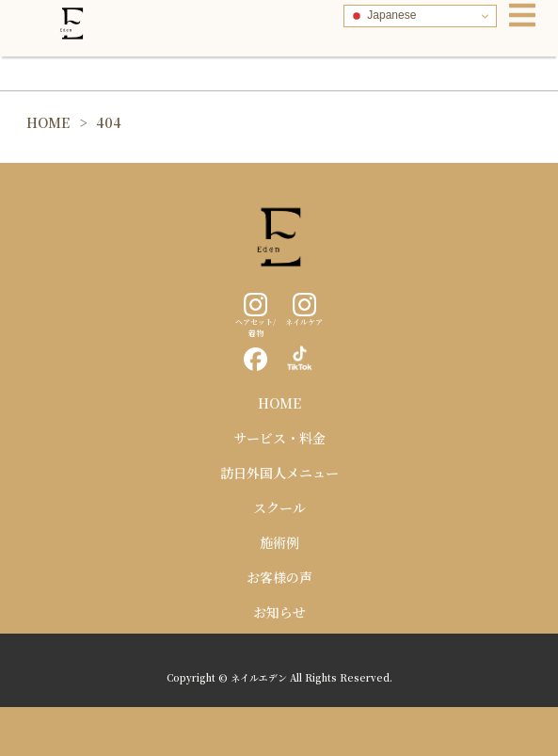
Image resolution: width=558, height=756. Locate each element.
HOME (279, 403)
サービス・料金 (279, 438)
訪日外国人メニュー (279, 473)
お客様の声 (279, 577)
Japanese (383, 16)
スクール (279, 507)
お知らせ (279, 612)
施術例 (279, 542)
